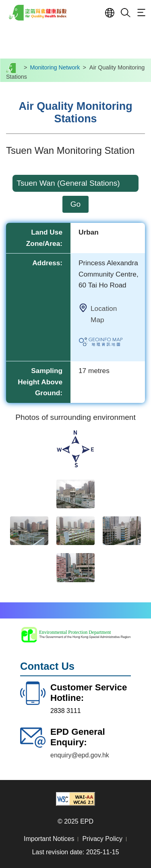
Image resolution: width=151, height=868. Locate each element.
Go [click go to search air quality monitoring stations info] (76, 204)
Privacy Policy (102, 839)
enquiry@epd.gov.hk (80, 755)
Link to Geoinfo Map (109, 343)
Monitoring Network (55, 67)
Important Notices (49, 839)
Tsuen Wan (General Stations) (68, 183)
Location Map (104, 314)
